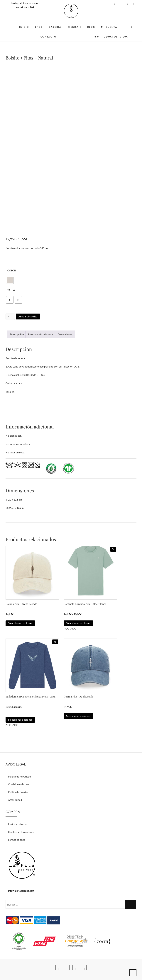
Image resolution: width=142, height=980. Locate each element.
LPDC (39, 27)
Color (12, 270)
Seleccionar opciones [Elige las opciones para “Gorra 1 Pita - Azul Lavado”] (78, 708)
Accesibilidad (15, 789)
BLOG (91, 27)
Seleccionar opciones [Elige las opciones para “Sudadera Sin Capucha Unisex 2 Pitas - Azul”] (20, 708)
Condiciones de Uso (18, 773)
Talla (11, 290)
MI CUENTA (109, 27)
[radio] (10, 280)
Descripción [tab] (17, 334)
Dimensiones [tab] (65, 334)
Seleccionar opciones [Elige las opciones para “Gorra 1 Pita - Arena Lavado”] (20, 618)
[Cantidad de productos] (10, 317)
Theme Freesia (76, 970)
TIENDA (73, 27)
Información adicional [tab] (41, 334)
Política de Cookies (18, 781)
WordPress (118, 970)
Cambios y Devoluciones (21, 821)
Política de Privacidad (19, 765)
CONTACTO (48, 37)
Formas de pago (17, 829)
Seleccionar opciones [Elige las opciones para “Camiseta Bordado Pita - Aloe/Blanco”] (78, 618)
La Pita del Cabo (35, 970)
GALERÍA (55, 27)
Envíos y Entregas (18, 813)
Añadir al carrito (28, 316)
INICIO (24, 27)
